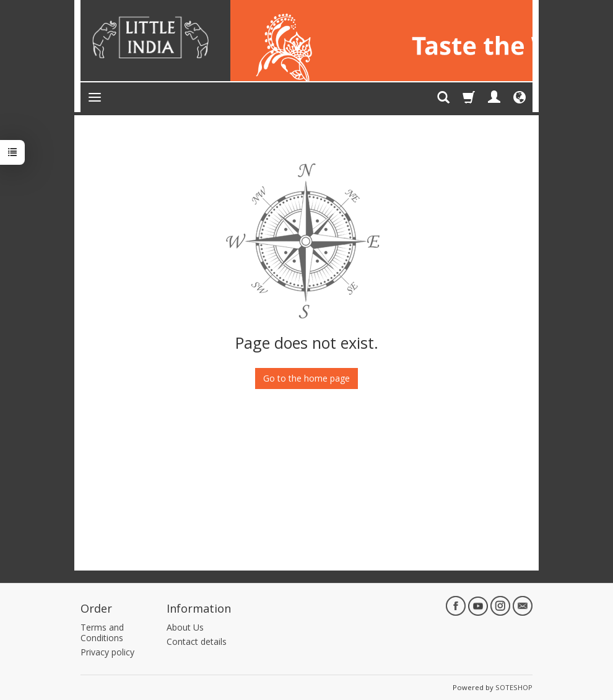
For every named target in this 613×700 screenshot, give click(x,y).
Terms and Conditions (102, 632)
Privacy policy (107, 652)
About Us (185, 627)
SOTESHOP (514, 687)
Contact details (197, 641)
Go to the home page (306, 378)
